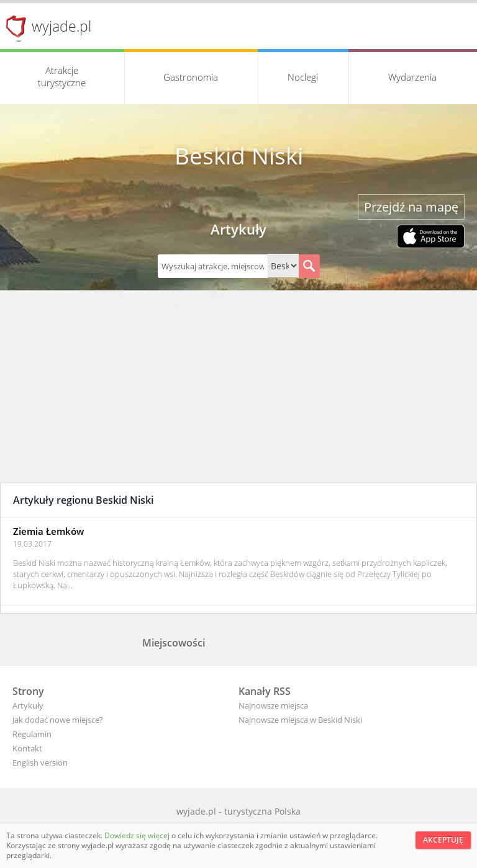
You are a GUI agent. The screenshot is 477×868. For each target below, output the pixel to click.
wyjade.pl (61, 26)
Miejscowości (174, 643)
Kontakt (27, 748)
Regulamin (32, 734)
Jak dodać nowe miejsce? (58, 720)
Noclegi (303, 77)
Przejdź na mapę (411, 207)
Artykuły (28, 705)
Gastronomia (191, 77)
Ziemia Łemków (48, 531)
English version (40, 763)
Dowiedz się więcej (138, 835)
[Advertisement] (238, 390)
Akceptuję (443, 840)
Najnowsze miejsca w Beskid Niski (300, 720)
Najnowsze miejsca (273, 705)
